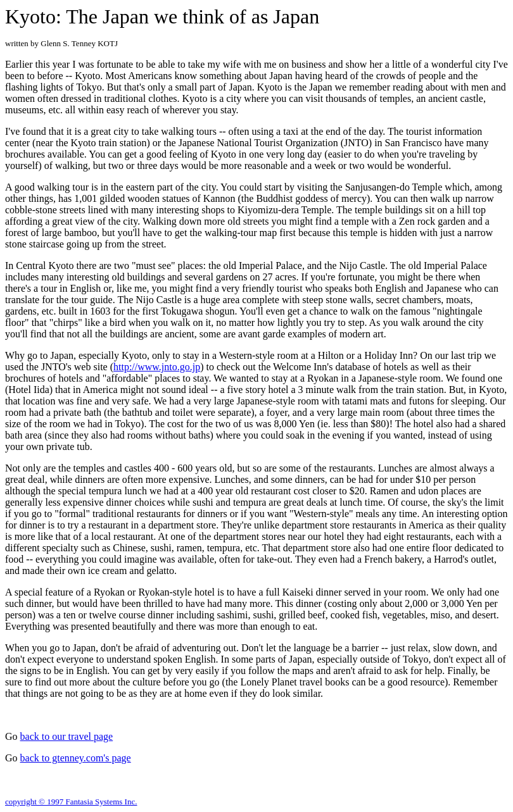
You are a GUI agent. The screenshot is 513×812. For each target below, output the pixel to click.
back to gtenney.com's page (76, 758)
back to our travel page (67, 736)
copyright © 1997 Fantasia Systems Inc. (71, 802)
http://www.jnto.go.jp (157, 367)
